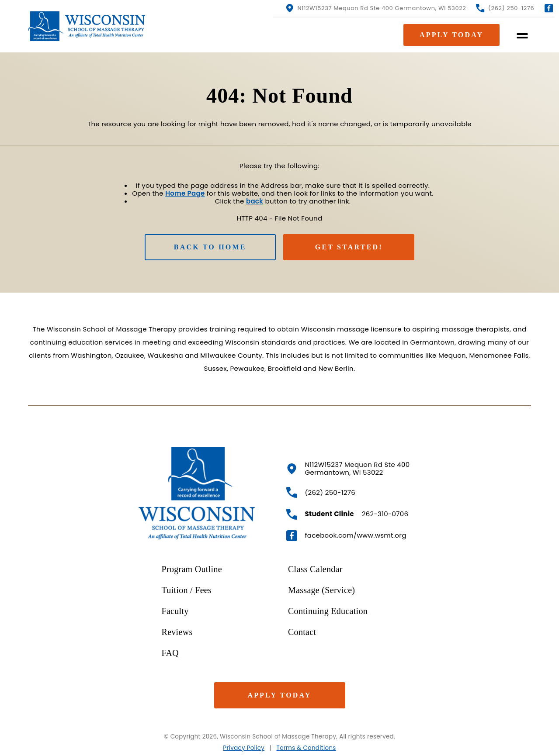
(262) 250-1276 (505, 8)
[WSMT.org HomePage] (197, 494)
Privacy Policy (244, 748)
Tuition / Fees (187, 590)
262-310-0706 (347, 514)
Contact (302, 632)
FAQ (170, 653)
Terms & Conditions (306, 748)
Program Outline (192, 569)
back (255, 201)
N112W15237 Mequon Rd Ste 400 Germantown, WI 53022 (376, 8)
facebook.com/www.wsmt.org (346, 536)
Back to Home (210, 247)
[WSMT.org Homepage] (89, 26)
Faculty (175, 611)
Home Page (185, 193)
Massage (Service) (321, 590)
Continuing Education (328, 611)
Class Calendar (315, 569)
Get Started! (349, 247)
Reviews (177, 632)
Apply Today (279, 695)
